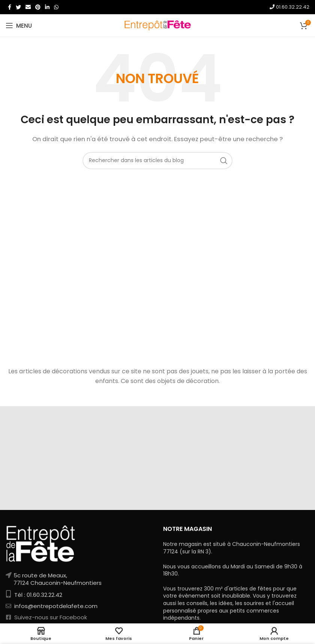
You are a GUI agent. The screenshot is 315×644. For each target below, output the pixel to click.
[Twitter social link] (18, 7)
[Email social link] (28, 7)
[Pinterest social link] (38, 7)
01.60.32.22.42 (289, 7)
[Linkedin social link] (47, 7)
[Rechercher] (157, 161)
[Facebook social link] (10, 7)
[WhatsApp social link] (56, 7)
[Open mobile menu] (19, 25)
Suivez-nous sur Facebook (50, 617)
